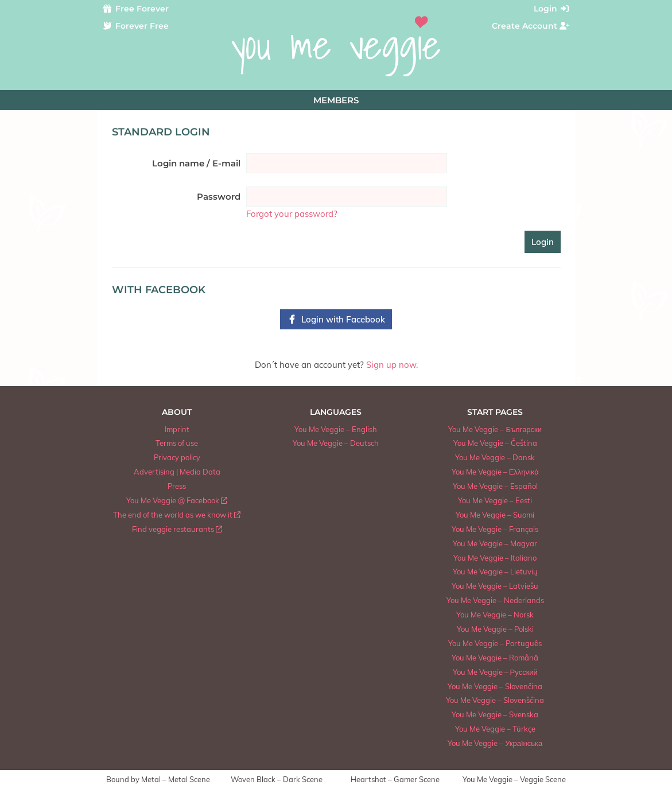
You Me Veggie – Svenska (495, 714)
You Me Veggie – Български (495, 429)
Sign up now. (392, 365)
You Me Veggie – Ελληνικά (495, 472)
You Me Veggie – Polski (495, 629)
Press (177, 486)
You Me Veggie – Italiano (495, 558)
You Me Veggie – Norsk (495, 615)
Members (336, 100)
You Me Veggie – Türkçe (495, 729)
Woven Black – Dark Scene (277, 780)
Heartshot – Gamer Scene (395, 780)
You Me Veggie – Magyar (495, 543)
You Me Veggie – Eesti (495, 500)
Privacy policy (177, 457)
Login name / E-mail (196, 163)
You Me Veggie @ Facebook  (177, 500)
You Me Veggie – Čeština (495, 443)
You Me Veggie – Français (495, 529)
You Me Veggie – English (336, 429)
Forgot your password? (292, 214)
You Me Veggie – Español (495, 486)
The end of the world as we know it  (177, 515)
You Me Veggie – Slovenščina (495, 700)
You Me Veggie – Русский (495, 672)
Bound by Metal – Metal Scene (158, 780)
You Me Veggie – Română (495, 658)
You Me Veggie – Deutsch (336, 443)
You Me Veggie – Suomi (495, 515)
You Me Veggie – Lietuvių (495, 572)
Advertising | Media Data (177, 472)
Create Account (531, 26)
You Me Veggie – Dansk (495, 457)
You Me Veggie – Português (495, 643)
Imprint (177, 429)
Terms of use (177, 443)
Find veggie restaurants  (177, 529)
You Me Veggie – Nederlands (495, 600)
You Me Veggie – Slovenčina (495, 686)
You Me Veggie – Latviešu (495, 586)
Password (219, 197)
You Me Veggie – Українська (495, 743)
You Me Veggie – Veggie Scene (514, 780)
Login (552, 9)
